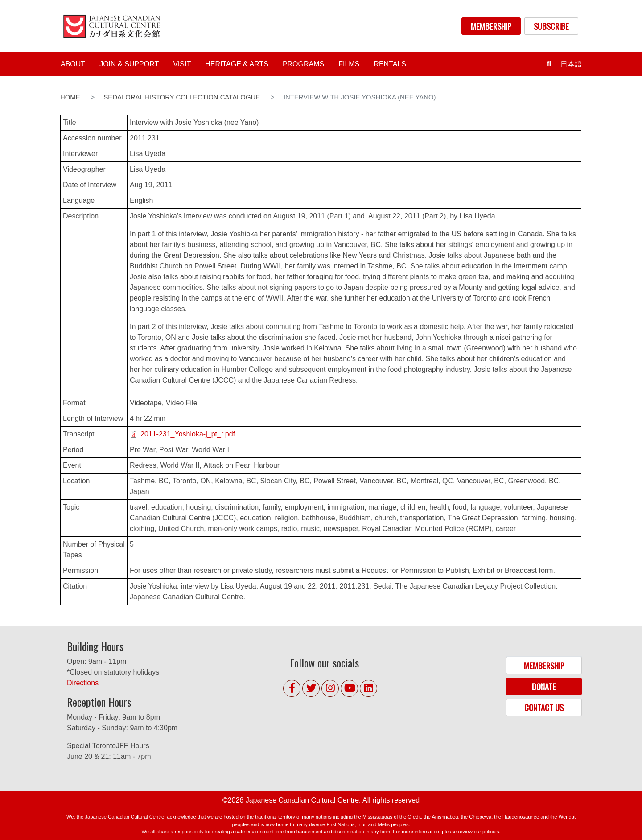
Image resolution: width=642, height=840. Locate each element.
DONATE (544, 686)
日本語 (571, 64)
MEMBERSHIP (491, 26)
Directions (83, 683)
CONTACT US (544, 707)
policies (491, 832)
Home (70, 97)
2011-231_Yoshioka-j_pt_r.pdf (188, 434)
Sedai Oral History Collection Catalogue (182, 97)
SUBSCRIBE (551, 26)
